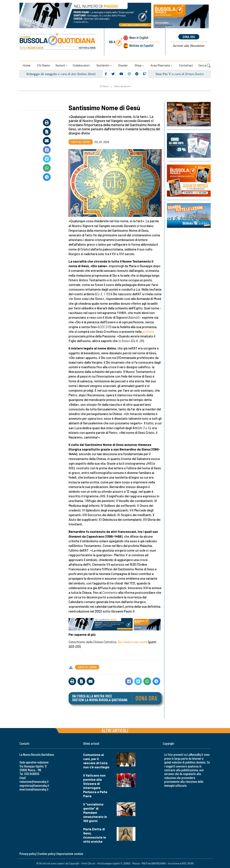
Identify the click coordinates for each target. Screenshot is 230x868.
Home (27, 65)
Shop (138, 65)
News (139, 37)
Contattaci (186, 65)
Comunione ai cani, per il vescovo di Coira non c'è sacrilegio (96, 761)
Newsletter (189, 46)
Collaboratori (81, 65)
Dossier (123, 65)
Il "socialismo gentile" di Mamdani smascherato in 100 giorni (95, 812)
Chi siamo (44, 65)
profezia (148, 331)
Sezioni (60, 65)
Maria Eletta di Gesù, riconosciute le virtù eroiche (95, 835)
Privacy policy (28, 854)
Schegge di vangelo (42, 74)
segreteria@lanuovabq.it (34, 785)
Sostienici (103, 65)
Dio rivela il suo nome (133, 642)
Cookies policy (47, 854)
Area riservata (160, 65)
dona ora (189, 37)
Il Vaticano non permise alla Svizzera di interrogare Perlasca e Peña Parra (95, 786)
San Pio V (163, 74)
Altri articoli (115, 730)
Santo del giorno (122, 86)
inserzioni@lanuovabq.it (34, 789)
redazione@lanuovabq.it (34, 781)
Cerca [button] (205, 66)
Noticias (141, 45)
